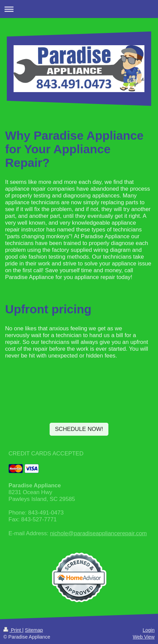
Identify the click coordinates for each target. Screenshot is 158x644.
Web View (144, 637)
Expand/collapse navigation (79, 9)
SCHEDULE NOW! (79, 429)
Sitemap (34, 630)
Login (149, 630)
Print (13, 630)
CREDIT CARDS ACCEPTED (46, 454)
